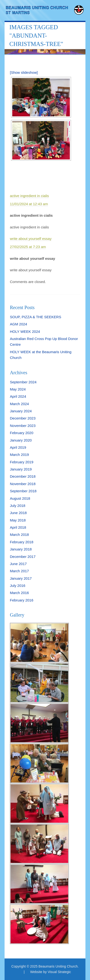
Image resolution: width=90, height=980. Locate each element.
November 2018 (23, 484)
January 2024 (21, 411)
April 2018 (18, 527)
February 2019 (22, 462)
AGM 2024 (18, 324)
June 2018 (18, 513)
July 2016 (18, 586)
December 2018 (23, 476)
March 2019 (19, 455)
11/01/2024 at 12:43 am (29, 204)
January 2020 (21, 440)
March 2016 (19, 593)
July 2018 (18, 506)
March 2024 (19, 404)
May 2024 (18, 389)
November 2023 (23, 426)
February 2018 (22, 542)
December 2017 (23, 557)
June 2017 (18, 564)
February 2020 (22, 433)
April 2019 (18, 447)
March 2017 (19, 571)
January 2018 (21, 549)
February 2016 (22, 600)
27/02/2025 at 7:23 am (28, 247)
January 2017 (21, 578)
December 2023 (23, 418)
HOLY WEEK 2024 (25, 331)
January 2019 (21, 469)
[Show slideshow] (24, 72)
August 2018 (20, 498)
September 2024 (23, 382)
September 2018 (23, 491)
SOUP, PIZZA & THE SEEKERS (36, 317)
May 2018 (18, 520)
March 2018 (19, 535)
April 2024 (18, 396)
